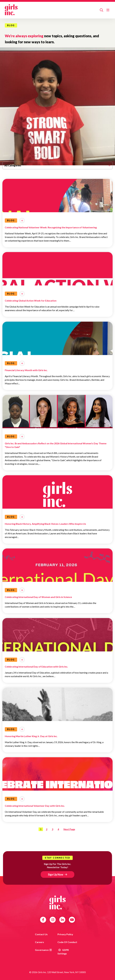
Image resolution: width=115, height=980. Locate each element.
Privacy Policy (65, 934)
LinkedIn (62, 920)
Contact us (41, 934)
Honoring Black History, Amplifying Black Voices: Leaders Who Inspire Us (45, 524)
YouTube (72, 920)
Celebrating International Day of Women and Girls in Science (38, 597)
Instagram (53, 920)
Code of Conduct (67, 942)
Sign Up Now (56, 874)
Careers (39, 942)
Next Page (69, 829)
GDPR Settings (63, 952)
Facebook (43, 920)
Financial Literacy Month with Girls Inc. (26, 370)
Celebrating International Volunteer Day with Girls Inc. (35, 806)
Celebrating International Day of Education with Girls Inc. (36, 667)
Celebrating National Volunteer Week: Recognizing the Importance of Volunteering (51, 227)
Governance (42, 950)
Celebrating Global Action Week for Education (31, 301)
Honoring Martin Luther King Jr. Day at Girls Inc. (31, 736)
